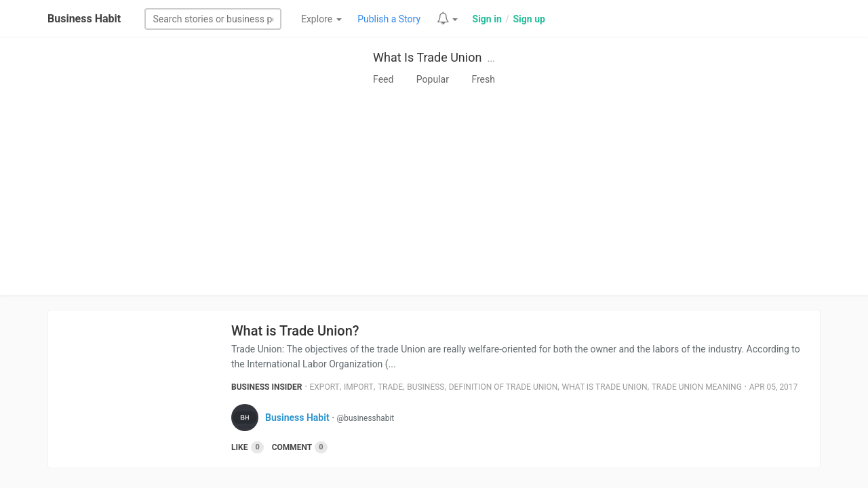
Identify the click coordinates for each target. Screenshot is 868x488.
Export (325, 387)
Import (359, 387)
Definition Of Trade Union (504, 387)
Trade (390, 387)
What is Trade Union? (295, 331)
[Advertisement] (434, 193)
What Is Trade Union (427, 57)
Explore (321, 19)
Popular (433, 79)
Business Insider (267, 387)
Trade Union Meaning (697, 387)
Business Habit (84, 19)
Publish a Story (389, 19)
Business (426, 387)
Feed (383, 79)
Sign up (529, 19)
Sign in (487, 19)
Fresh (483, 79)
